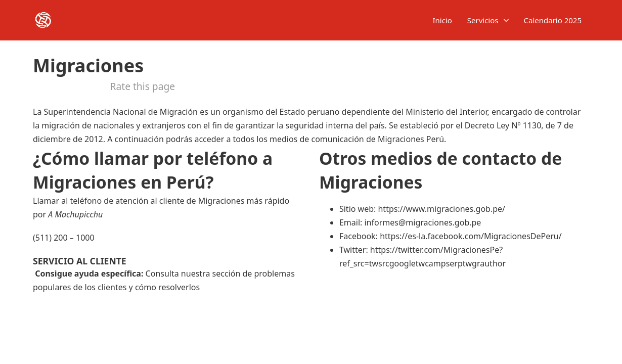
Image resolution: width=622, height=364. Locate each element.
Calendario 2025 (553, 20)
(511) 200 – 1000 (64, 238)
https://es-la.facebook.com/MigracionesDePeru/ (471, 236)
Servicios (483, 20)
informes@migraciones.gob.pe (423, 222)
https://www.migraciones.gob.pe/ (441, 209)
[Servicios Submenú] (506, 20)
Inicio (442, 20)
